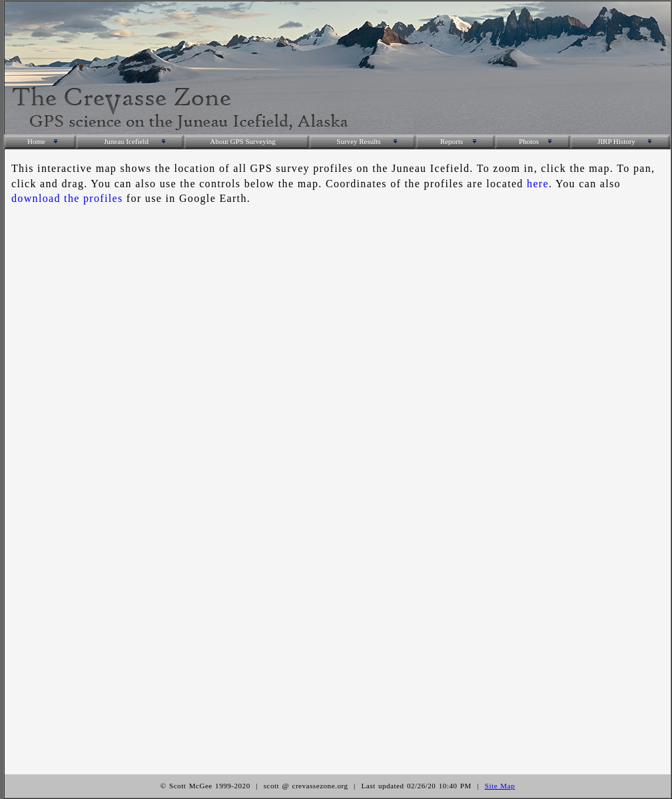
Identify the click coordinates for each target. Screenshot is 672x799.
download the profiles (67, 198)
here (538, 184)
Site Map (500, 786)
